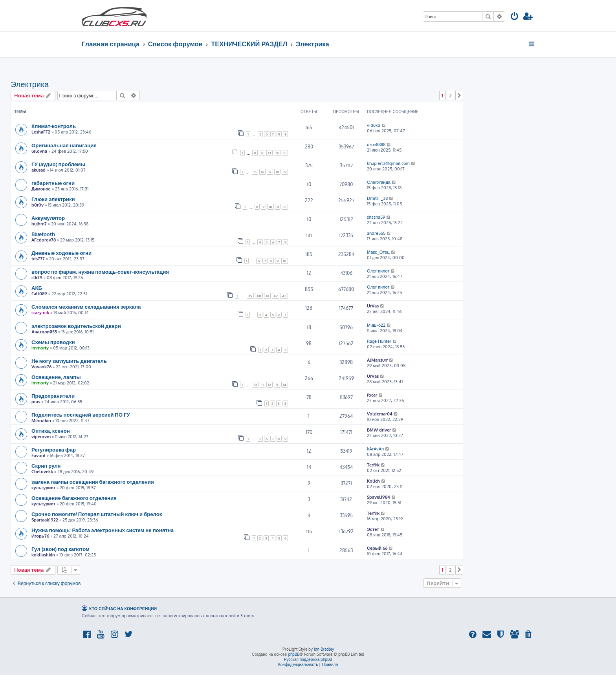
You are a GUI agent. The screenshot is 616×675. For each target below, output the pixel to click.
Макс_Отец (378, 252)
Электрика (30, 84)
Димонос (41, 189)
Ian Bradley (324, 649)
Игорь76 (40, 536)
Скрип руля (46, 466)
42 (276, 296)
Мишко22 (376, 325)
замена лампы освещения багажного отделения (93, 482)
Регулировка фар (54, 449)
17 (270, 172)
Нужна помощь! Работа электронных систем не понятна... (104, 530)
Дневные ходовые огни (61, 253)
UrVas (373, 306)
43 (284, 296)
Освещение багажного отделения (74, 498)
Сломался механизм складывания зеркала (86, 306)
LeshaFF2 (41, 132)
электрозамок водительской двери (76, 326)
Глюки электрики (53, 199)
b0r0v (38, 205)
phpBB (294, 654)
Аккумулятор (48, 218)
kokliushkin (43, 555)
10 (270, 207)
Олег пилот (378, 271)
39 (250, 296)
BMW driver (379, 430)
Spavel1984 (379, 497)
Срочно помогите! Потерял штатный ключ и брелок (97, 514)
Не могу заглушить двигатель (69, 361)
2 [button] (450, 95)
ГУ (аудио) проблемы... (60, 164)
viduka (374, 125)
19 (285, 172)
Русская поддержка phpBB (308, 659)
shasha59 (376, 217)
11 (255, 153)
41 (267, 296)
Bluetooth (43, 234)
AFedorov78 (44, 240)
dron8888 (376, 145)
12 (262, 153)
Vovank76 (41, 367)
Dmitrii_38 (377, 198)
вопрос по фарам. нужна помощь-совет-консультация (100, 272)
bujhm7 (39, 224)
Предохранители (53, 396)
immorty (40, 348)
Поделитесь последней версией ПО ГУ (81, 414)
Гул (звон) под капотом (60, 549)
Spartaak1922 (45, 520)
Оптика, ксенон (51, 431)
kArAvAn (375, 449)
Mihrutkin (41, 421)
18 (277, 172)
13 (269, 153)
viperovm (41, 437)
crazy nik (40, 313)
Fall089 (39, 294)
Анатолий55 (44, 332)
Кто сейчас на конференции (123, 608)
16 (262, 172)
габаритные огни (53, 183)
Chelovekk (42, 472)
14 (277, 153)
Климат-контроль (54, 126)
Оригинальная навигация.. (65, 145)
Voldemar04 (380, 414)
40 (259, 296)
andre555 (376, 233)
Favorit (38, 455)
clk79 (37, 278)
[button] (459, 95)
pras (36, 402)
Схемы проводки (53, 342)
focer (372, 395)
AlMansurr (377, 360)
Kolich (373, 481)
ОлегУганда (379, 182)
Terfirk (373, 465)
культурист (43, 488)
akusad (38, 170)
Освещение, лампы (56, 377)
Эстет (373, 529)
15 (285, 153)
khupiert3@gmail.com (388, 163)
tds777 (38, 259)
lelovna (39, 151)
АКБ (37, 288)
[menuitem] (515, 17)
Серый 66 (377, 548)
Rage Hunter (379, 341)
